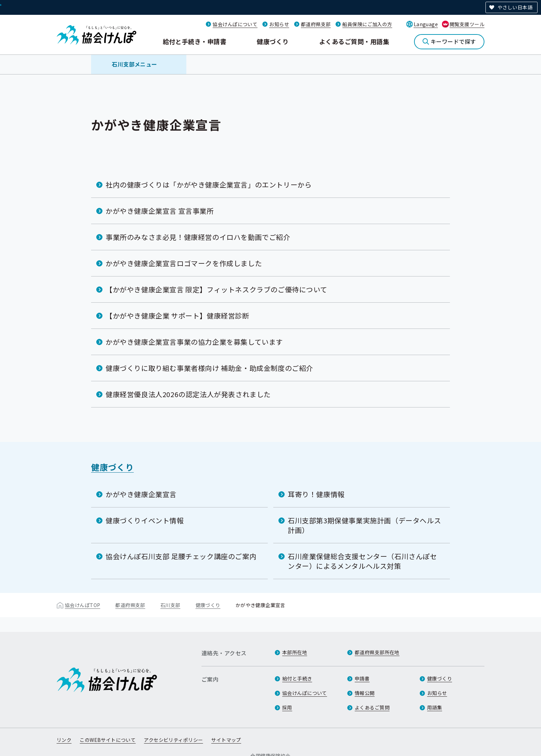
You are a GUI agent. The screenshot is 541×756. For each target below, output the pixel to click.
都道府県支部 (316, 24)
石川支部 (170, 605)
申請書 (362, 678)
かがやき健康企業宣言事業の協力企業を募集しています (194, 342)
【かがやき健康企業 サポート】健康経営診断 (178, 316)
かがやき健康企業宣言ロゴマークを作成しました (184, 263)
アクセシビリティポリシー (173, 740)
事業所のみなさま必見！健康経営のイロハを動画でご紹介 (198, 237)
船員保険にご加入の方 (367, 24)
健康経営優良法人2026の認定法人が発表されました (188, 394)
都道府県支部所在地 (377, 652)
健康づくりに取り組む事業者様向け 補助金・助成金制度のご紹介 (209, 368)
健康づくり (273, 41)
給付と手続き (297, 678)
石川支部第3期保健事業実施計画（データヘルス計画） (364, 525)
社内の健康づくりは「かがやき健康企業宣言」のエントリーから (209, 185)
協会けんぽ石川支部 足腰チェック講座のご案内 (181, 556)
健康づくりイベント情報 (145, 520)
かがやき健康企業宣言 (141, 494)
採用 (287, 707)
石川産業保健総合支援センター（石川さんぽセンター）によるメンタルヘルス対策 (362, 561)
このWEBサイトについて (108, 740)
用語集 (435, 707)
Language (426, 24)
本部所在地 (295, 652)
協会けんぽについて (235, 24)
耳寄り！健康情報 (316, 494)
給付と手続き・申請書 (195, 41)
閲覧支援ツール (467, 24)
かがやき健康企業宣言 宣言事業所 (160, 211)
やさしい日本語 (515, 7)
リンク (64, 740)
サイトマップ (226, 740)
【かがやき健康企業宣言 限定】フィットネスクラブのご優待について (216, 289)
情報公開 (365, 693)
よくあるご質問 (372, 707)
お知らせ (279, 24)
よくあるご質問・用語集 (354, 41)
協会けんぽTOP (82, 605)
